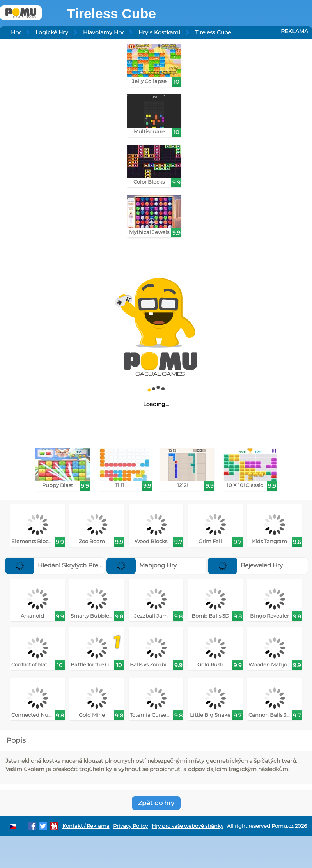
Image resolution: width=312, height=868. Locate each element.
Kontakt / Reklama (86, 826)
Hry (16, 32)
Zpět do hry (156, 803)
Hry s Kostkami (159, 32)
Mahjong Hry (142, 565)
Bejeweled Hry (245, 565)
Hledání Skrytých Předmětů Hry (67, 565)
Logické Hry (52, 32)
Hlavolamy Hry (103, 32)
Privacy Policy (130, 826)
